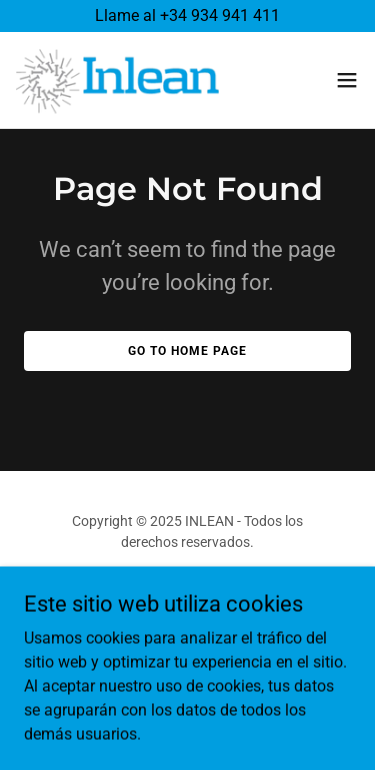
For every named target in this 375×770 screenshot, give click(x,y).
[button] (347, 80)
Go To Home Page (187, 351)
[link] (118, 80)
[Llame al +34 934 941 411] (187, 16)
